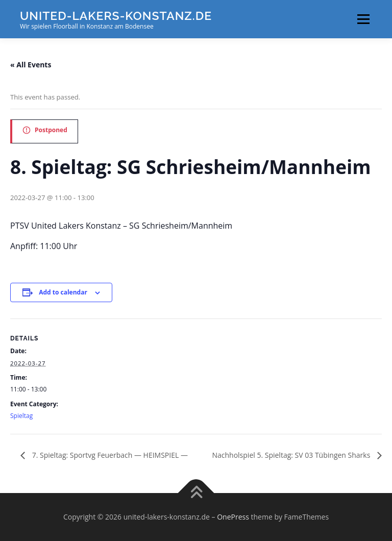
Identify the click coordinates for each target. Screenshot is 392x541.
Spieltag (21, 416)
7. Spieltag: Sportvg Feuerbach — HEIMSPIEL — (109, 455)
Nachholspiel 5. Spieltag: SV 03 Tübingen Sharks (292, 455)
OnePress (233, 517)
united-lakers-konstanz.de (116, 16)
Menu (363, 19)
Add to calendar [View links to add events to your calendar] (63, 292)
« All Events (31, 65)
